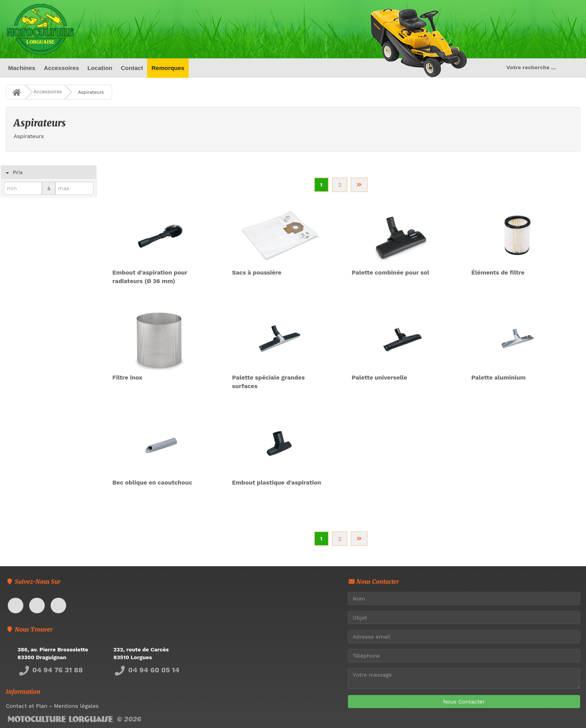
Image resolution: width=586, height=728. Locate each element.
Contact (132, 68)
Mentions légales (76, 706)
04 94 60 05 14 (147, 670)
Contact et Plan (27, 706)
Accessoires (61, 68)
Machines (22, 68)
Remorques (168, 68)
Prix (19, 172)
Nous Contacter (464, 702)
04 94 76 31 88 (50, 670)
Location (100, 68)
